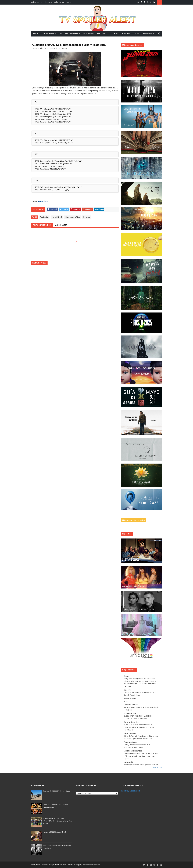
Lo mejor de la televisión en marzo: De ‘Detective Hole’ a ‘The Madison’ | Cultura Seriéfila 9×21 (139, 727)
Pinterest (76, 209)
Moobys (127, 690)
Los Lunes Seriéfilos (133, 751)
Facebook (53, 209)
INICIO (36, 34)
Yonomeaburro (130, 742)
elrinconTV (128, 762)
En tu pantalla (130, 733)
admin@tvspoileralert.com (91, 865)
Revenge (87, 217)
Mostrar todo (158, 768)
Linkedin (99, 209)
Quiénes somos (37, 2)
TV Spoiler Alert (38, 48)
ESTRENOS (88, 34)
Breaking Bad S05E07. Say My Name (56, 791)
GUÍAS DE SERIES (50, 34)
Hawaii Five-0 (57, 217)
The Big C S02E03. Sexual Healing (55, 832)
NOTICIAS (126, 34)
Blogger (78, 865)
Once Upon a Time (73, 217)
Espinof (127, 676)
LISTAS (136, 34)
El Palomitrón (130, 713)
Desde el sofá (130, 699)
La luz (126, 701)
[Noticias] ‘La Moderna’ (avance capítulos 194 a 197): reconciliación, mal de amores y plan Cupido (141, 756)
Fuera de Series (131, 705)
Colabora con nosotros (63, 2)
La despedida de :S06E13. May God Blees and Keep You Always (57, 821)
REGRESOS (101, 34)
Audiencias (44, 217)
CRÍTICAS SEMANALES (69, 34)
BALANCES (114, 34)
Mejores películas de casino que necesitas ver (141, 765)
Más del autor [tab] (61, 225)
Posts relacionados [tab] (42, 225)
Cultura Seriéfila (131, 722)
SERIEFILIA (148, 34)
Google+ (88, 209)
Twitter (64, 209)
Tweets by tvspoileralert (130, 791)
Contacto (48, 2)
